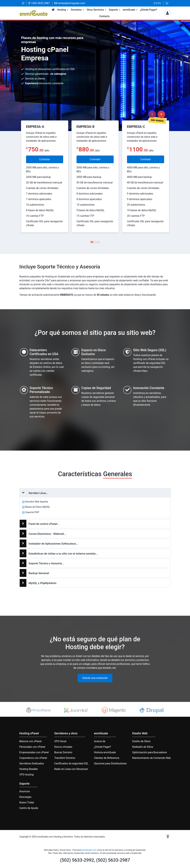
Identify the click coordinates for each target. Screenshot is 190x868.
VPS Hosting (27, 775)
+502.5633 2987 (39, 3)
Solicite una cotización (95, 678)
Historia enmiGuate (105, 752)
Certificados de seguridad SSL (71, 763)
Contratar (45, 159)
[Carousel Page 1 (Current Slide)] (92, 242)
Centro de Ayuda (29, 808)
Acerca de (100, 741)
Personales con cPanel (32, 747)
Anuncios (25, 791)
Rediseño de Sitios (143, 747)
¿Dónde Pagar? (102, 747)
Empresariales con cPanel (34, 752)
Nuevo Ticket (27, 802)
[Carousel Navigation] (157, 114)
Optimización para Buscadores (150, 752)
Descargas (25, 797)
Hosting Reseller (29, 769)
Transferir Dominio (65, 758)
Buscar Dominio (63, 752)
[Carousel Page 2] (95, 242)
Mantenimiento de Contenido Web (151, 758)
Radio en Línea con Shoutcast (71, 769)
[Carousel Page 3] (98, 242)
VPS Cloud (60, 741)
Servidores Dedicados (32, 763)
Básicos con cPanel (30, 741)
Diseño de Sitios (141, 741)
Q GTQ (157, 3)
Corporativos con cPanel (33, 758)
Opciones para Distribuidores (110, 763)
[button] (168, 837)
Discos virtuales (63, 747)
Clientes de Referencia (107, 758)
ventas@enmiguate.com (70, 3)
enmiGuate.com (89, 850)
